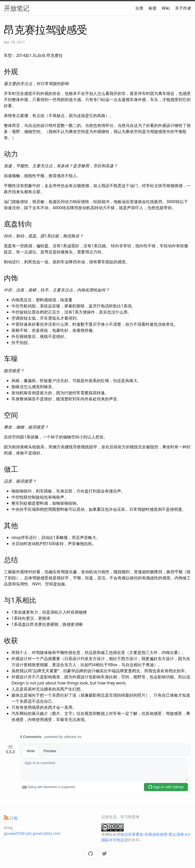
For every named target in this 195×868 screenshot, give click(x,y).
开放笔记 (17, 8)
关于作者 (183, 8)
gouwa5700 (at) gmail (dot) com (32, 833)
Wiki (166, 8)
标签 (153, 8)
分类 (139, 8)
